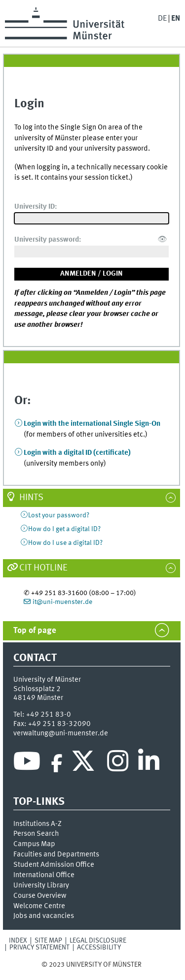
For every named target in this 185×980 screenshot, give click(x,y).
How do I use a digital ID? (65, 543)
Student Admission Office (54, 865)
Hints (31, 498)
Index (18, 941)
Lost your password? (59, 515)
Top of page (35, 631)
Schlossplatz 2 (37, 689)
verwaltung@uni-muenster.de (61, 733)
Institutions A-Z (37, 824)
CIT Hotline (43, 568)
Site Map (48, 941)
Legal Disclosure (98, 941)
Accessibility (99, 948)
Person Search (36, 834)
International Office (44, 875)
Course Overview (40, 896)
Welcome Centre (39, 906)
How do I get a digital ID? (64, 529)
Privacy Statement (39, 948)
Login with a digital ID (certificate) (77, 453)
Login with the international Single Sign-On (92, 424)
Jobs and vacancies (44, 916)
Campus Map (34, 844)
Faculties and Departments (56, 854)
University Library (41, 885)
